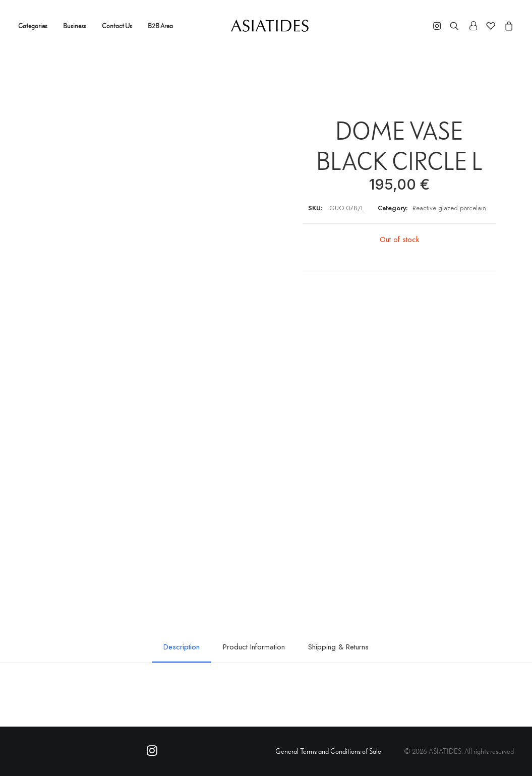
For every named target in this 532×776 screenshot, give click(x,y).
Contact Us (117, 26)
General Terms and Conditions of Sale (328, 751)
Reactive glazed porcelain (449, 208)
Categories (33, 26)
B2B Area (160, 26)
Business (75, 26)
